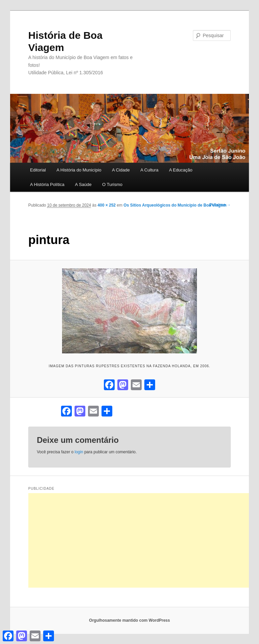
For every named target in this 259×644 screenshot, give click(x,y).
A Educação (181, 170)
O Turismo (112, 184)
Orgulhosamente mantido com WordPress (129, 620)
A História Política (47, 184)
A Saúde (83, 184)
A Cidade (121, 170)
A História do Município (79, 170)
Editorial (38, 170)
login (79, 452)
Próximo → (220, 205)
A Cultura (149, 170)
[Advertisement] (144, 540)
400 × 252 (107, 205)
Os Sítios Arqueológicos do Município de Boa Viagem (175, 205)
